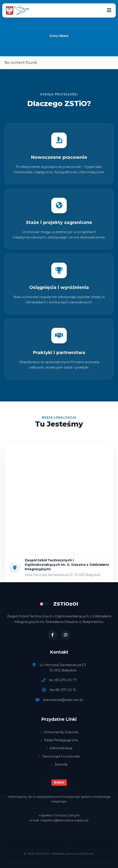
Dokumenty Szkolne (59, 732)
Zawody (59, 764)
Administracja (59, 748)
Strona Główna (59, 36)
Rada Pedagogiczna (59, 740)
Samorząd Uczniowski (59, 756)
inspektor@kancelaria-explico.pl (64, 820)
